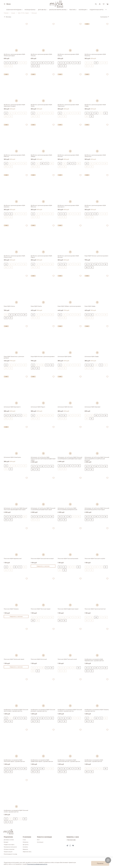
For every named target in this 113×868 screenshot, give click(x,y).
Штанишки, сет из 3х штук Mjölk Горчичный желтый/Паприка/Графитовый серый (43, 459)
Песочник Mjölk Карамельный (13, 559)
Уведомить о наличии (43, 566)
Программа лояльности (10, 847)
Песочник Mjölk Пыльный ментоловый (42, 559)
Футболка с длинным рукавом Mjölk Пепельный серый (14, 55)
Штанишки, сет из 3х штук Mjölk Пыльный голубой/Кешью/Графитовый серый (43, 509)
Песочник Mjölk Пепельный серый (14, 659)
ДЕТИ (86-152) (43, 10)
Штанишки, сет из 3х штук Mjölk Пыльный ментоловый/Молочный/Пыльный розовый (97, 459)
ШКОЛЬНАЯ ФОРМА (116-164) (58, 10)
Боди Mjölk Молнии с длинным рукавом (43, 356)
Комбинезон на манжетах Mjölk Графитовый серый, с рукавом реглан (42, 761)
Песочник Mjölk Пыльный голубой (95, 559)
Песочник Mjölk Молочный (39, 659)
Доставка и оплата (9, 840)
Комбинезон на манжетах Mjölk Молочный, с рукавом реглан (94, 761)
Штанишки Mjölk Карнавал (92, 407)
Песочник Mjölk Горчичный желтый (95, 609)
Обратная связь (27, 852)
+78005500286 (71, 840)
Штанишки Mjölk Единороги (12, 407)
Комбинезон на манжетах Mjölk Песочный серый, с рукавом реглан (14, 761)
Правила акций (8, 852)
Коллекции (40, 842)
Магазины (26, 842)
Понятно (100, 863)
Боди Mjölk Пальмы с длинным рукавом (96, 256)
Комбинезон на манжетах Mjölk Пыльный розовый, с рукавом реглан (43, 710)
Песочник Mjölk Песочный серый (41, 609)
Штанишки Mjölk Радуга (38, 407)
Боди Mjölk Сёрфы (90, 306)
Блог (38, 840)
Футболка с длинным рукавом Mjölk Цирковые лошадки (14, 105)
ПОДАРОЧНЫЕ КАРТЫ (97, 10)
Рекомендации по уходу (10, 854)
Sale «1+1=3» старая (23, 13)
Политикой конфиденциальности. (37, 864)
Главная (6, 13)
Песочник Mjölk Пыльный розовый (68, 559)
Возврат (6, 842)
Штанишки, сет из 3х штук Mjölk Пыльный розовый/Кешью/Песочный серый (97, 509)
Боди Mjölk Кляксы (9, 306)
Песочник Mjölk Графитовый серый (68, 609)
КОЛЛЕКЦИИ (83, 10)
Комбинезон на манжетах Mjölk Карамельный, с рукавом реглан (94, 660)
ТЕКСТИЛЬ (73, 10)
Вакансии (25, 849)
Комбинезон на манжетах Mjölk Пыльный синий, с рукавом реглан (16, 811)
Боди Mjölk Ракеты (36, 306)
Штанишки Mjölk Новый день (12, 457)
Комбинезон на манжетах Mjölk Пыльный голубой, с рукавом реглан (70, 710)
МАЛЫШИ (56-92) (30, 10)
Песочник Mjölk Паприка (11, 609)
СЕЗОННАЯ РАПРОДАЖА (14, 10)
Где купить (26, 845)
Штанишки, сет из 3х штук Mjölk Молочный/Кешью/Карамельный (67, 509)
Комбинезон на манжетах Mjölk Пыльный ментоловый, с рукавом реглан (16, 710)
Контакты (25, 847)
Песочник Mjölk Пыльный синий (67, 659)
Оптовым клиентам (9, 849)
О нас (24, 840)
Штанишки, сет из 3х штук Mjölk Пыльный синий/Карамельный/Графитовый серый (70, 458)
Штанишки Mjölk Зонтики (65, 407)
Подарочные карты (9, 845)
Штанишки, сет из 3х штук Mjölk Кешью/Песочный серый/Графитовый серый (15, 509)
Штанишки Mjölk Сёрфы (92, 356)
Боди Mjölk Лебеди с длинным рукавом (69, 306)
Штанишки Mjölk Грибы (65, 356)
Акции (13, 13)
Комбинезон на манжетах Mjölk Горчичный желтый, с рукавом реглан (69, 761)
